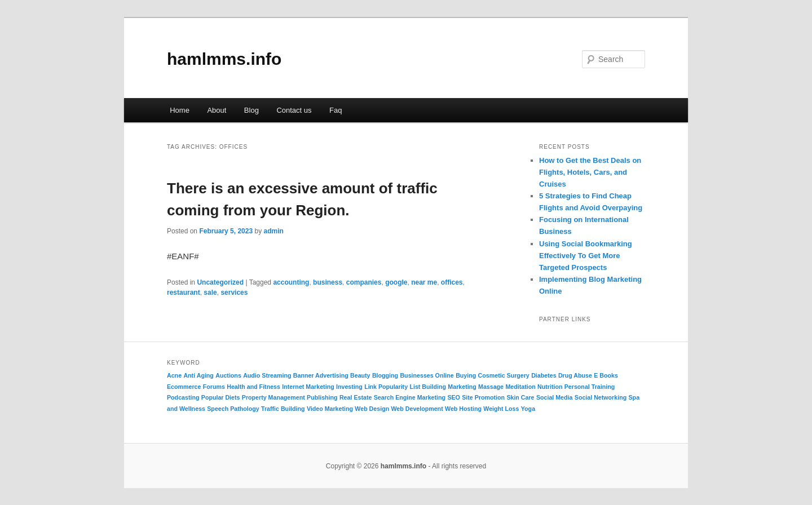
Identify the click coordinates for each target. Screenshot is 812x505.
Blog (251, 110)
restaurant (184, 293)
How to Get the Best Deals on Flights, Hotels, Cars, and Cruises (590, 172)
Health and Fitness (253, 387)
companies (364, 282)
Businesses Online (427, 375)
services (234, 293)
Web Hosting (463, 409)
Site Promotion (483, 397)
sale (210, 293)
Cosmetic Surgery (504, 375)
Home (180, 110)
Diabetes (544, 375)
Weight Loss (501, 409)
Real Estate (356, 397)
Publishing (322, 397)
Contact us (294, 110)
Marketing (462, 387)
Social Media (555, 397)
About (217, 110)
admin (273, 231)
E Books (606, 375)
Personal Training (590, 387)
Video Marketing (330, 409)
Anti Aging (198, 375)
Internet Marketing (308, 387)
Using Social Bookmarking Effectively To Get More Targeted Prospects (586, 256)
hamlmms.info (224, 59)
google (396, 282)
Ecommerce (184, 387)
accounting (291, 282)
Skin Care (520, 397)
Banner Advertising (321, 375)
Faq (336, 110)
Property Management (273, 397)
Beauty (360, 375)
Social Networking (601, 397)
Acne (174, 375)
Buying (466, 375)
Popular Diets (221, 397)
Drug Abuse (575, 375)
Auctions (228, 375)
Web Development (417, 409)
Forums (214, 387)
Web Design (372, 409)
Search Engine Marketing (410, 397)
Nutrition (550, 387)
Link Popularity (386, 387)
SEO (454, 397)
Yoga (528, 409)
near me (424, 282)
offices (452, 282)
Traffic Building (283, 409)
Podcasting (183, 397)
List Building (428, 387)
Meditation (520, 387)
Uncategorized (220, 282)
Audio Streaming (267, 375)
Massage (491, 387)
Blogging (385, 375)
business (328, 282)
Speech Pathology (233, 409)
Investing (349, 387)
